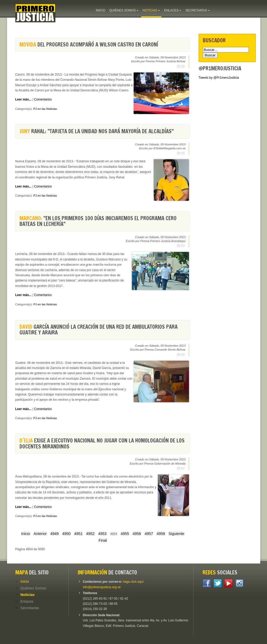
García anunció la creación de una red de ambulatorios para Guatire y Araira (99, 330)
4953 (102, 534)
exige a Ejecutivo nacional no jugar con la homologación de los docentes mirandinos (102, 443)
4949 (55, 534)
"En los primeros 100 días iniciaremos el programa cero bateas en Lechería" (98, 221)
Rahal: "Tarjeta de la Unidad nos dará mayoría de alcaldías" (97, 131)
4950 (67, 534)
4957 (149, 534)
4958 (161, 534)
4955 (125, 534)
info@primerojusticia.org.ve (102, 587)
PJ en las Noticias (45, 109)
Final (103, 540)
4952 (90, 534)
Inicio (26, 534)
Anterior (40, 534)
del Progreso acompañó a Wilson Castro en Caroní (89, 45)
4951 (79, 534)
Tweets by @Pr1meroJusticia (219, 78)
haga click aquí (133, 582)
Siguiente (176, 534)
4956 (137, 534)
